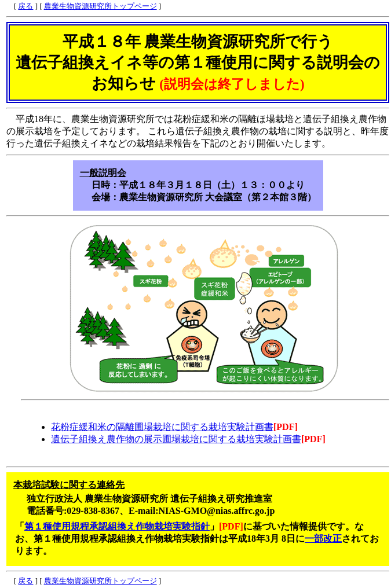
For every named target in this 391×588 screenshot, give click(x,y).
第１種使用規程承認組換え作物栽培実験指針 (117, 526)
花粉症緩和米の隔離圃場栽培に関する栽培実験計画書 (162, 427)
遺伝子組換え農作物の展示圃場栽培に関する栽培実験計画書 (176, 439)
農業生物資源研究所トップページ (101, 6)
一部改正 (323, 539)
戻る (25, 6)
